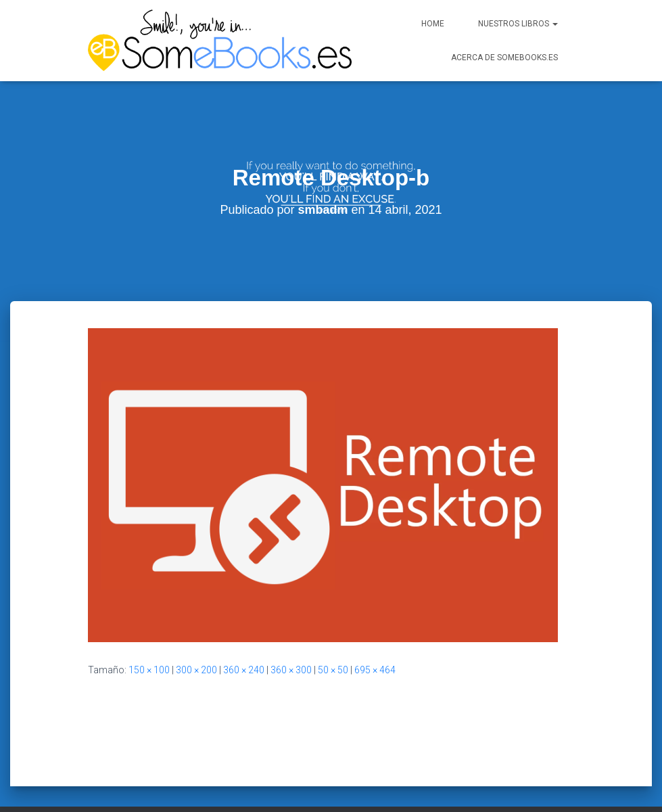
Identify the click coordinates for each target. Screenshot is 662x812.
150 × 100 (149, 641)
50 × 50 (333, 641)
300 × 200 (196, 641)
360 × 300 (291, 641)
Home (433, 24)
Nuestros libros (518, 24)
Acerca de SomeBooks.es (504, 58)
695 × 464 (375, 641)
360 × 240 (244, 641)
